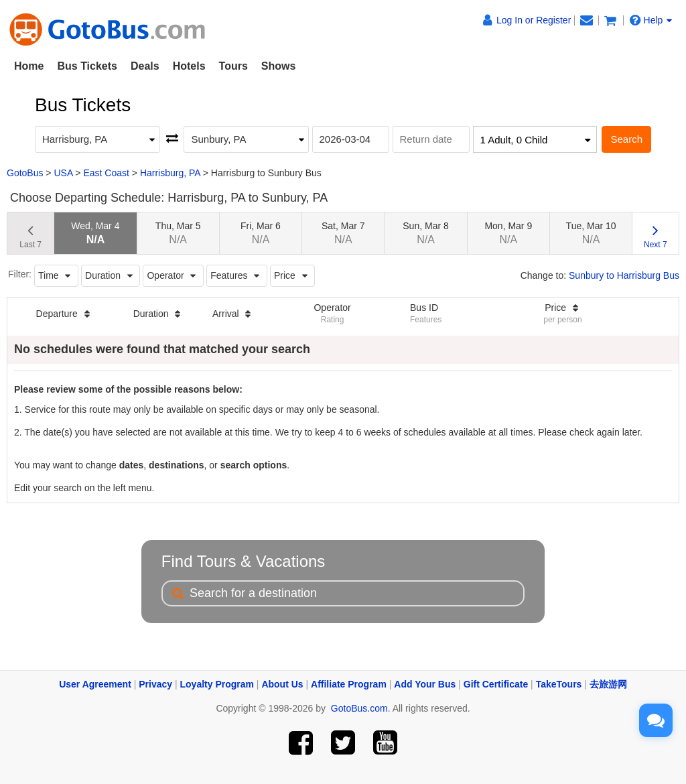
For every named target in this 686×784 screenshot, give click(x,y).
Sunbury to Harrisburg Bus (624, 275)
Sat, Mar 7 (343, 233)
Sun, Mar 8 (425, 233)
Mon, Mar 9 (508, 233)
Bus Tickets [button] (87, 66)
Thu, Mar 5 (178, 233)
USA (63, 173)
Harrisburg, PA (170, 173)
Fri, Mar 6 (261, 233)
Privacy (155, 684)
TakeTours (559, 684)
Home (29, 66)
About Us (282, 684)
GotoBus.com (359, 708)
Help (651, 20)
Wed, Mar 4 (95, 233)
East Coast (106, 173)
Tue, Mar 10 (591, 233)
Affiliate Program (349, 684)
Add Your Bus (425, 684)
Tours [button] (233, 66)
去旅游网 (608, 684)
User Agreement (95, 684)
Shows (279, 66)
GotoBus (25, 173)
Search (626, 139)
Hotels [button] (189, 66)
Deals (145, 66)
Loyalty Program (217, 684)
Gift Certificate (496, 684)
